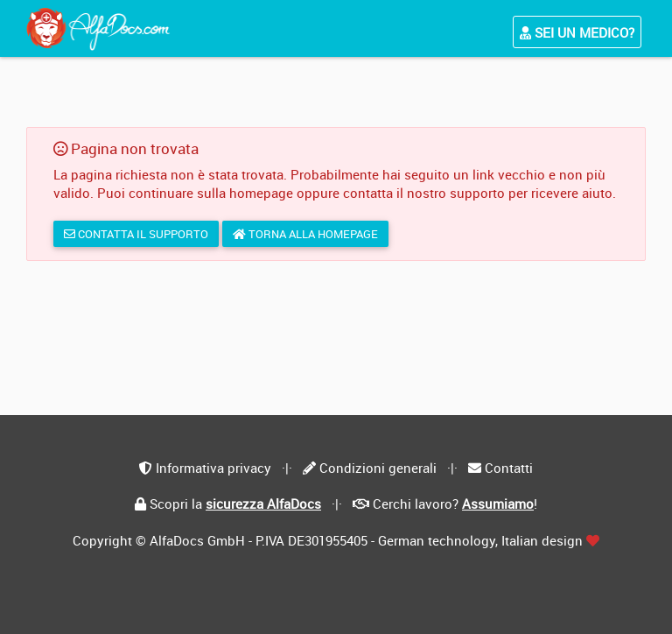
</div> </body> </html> (336, 317)
